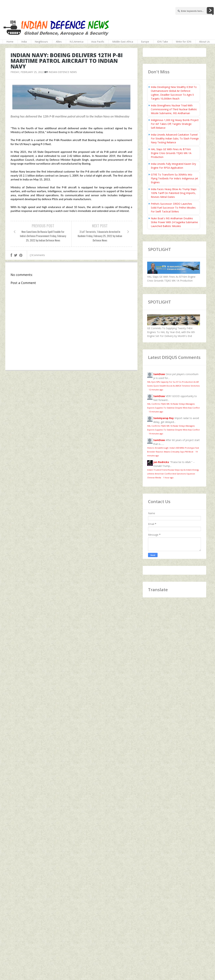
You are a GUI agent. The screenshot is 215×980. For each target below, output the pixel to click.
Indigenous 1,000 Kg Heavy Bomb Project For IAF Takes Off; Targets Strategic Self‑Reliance (175, 124)
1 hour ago (168, 478)
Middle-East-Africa (123, 42)
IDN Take (162, 42)
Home (10, 42)
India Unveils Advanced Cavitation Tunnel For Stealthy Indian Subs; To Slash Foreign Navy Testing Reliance (175, 138)
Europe (145, 42)
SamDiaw (159, 374)
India (24, 42)
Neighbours (41, 42)
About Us (204, 42)
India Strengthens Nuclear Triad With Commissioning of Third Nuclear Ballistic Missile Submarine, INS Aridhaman (174, 109)
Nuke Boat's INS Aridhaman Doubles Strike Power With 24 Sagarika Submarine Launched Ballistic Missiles (174, 222)
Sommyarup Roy (164, 418)
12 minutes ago (156, 390)
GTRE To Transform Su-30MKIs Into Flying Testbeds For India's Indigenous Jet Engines (174, 178)
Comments (37, 255)
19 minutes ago (156, 434)
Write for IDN (184, 42)
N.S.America (76, 42)
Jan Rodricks (161, 462)
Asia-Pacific (98, 42)
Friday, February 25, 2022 (27, 72)
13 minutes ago (156, 412)
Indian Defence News (63, 72)
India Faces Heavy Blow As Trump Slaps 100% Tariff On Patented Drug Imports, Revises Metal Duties (174, 193)
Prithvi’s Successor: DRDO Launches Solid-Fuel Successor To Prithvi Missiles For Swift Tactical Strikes (173, 208)
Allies (59, 42)
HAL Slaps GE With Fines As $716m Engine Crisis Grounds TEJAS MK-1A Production (171, 153)
